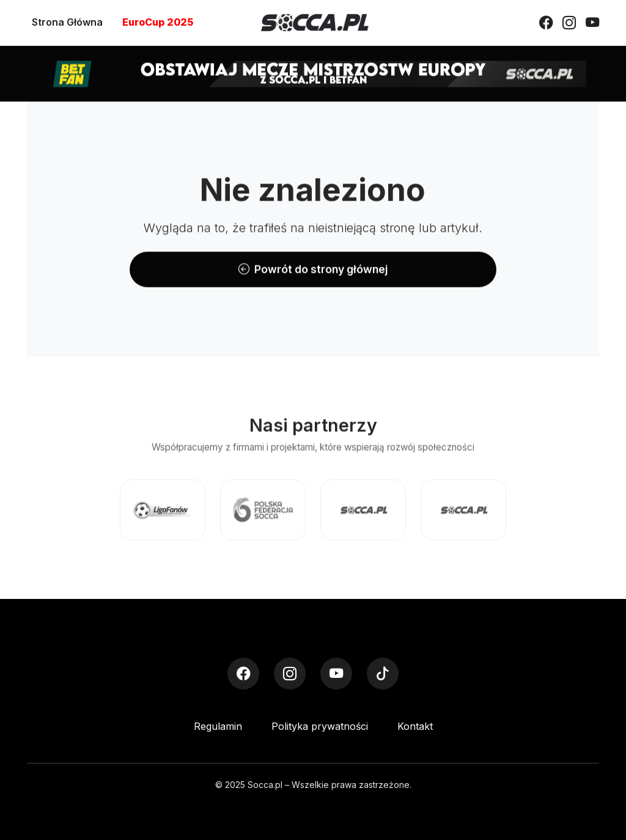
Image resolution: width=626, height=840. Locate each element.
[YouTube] (592, 23)
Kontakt (415, 726)
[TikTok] (383, 674)
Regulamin (218, 726)
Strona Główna (67, 22)
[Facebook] (546, 23)
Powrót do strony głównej (313, 269)
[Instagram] (569, 23)
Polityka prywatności (320, 726)
